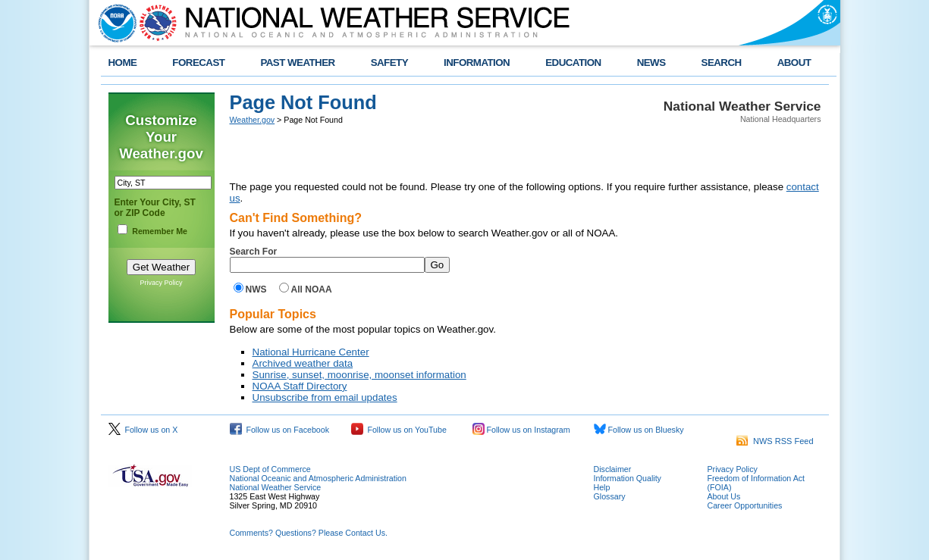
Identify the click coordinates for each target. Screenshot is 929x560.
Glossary (610, 496)
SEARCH (722, 63)
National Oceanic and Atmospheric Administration (318, 478)
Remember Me (160, 231)
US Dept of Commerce (270, 469)
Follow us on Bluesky (639, 430)
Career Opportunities (745, 505)
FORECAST (198, 63)
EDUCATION (573, 63)
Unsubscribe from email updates (325, 397)
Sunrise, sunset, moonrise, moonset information (359, 375)
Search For (254, 252)
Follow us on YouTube (399, 430)
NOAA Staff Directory (300, 386)
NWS (256, 289)
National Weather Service (276, 487)
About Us (724, 496)
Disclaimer (613, 469)
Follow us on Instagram (521, 430)
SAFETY (389, 63)
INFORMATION (477, 63)
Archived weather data (303, 363)
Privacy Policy (161, 283)
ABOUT (794, 63)
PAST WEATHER (297, 63)
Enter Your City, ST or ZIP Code (155, 208)
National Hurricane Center (311, 352)
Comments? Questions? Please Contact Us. (309, 533)
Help (602, 487)
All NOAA (312, 289)
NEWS (651, 63)
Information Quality (628, 478)
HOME (123, 63)
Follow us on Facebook (280, 430)
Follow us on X (143, 430)
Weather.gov (253, 120)
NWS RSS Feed (775, 441)
